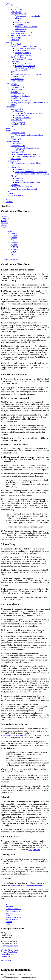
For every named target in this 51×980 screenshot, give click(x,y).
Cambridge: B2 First (23, 64)
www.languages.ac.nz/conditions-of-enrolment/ (26, 885)
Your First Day (16, 120)
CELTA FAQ (20, 150)
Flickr (8, 924)
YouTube (4, 223)
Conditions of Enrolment (20, 96)
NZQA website (34, 850)
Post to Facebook (13, 911)
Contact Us (10, 193)
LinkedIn (4, 225)
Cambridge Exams (18, 133)
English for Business (18, 57)
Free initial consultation (24, 169)
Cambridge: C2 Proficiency (26, 68)
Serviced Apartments (23, 118)
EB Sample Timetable (24, 59)
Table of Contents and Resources (28, 157)
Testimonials (15, 185)
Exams (8, 131)
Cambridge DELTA (18, 152)
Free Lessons (16, 159)
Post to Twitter (12, 920)
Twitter (4, 221)
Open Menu (6, 206)
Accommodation (17, 109)
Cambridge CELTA (18, 146)
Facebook (5, 216)
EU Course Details (23, 51)
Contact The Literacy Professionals (24, 189)
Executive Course (17, 76)
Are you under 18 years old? (21, 100)
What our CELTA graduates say (27, 148)
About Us (9, 5)
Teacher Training (12, 141)
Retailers (9, 202)
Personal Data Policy (9, 952)
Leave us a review (17, 195)
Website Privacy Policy (10, 950)
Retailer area (6, 960)
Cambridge (15, 61)
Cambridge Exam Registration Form (29, 135)
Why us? (14, 176)
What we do (15, 167)
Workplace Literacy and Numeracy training (32, 174)
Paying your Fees (17, 94)
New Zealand (16, 12)
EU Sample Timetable (24, 55)
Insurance (14, 92)
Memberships (16, 38)
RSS (7, 904)
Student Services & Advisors (26, 27)
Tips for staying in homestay (31, 113)
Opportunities (21, 31)
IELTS (13, 72)
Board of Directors (23, 22)
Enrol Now (15, 85)
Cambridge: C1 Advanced (25, 66)
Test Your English (17, 87)
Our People (15, 20)
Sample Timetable (17, 81)
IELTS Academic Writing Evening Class (26, 74)
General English (17, 44)
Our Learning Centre (18, 14)
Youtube (9, 922)
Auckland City (16, 9)
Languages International (10, 259)
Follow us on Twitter (14, 917)
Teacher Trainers (17, 144)
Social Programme (18, 122)
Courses (9, 42)
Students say (11, 128)
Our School (15, 7)
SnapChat (5, 227)
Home (8, 3)
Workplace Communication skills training (31, 172)
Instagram (5, 219)
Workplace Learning (14, 161)
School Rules (16, 98)
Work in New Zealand (19, 124)
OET (12, 137)
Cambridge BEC (22, 70)
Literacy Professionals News (21, 187)
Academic (19, 25)
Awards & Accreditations (20, 35)
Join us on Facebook (14, 909)
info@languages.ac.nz (9, 946)
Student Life (11, 107)
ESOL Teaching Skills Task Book (23, 154)
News (8, 191)
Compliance (6, 956)
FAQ (12, 126)
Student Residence (22, 115)
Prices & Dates (16, 89)
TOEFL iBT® (16, 139)
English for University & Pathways (24, 46)
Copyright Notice (8, 954)
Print (8, 902)
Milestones (15, 40)
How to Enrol (11, 83)
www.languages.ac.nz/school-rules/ (14, 735)
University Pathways (23, 53)
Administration (21, 29)
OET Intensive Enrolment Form (28, 182)
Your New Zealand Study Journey (28, 48)
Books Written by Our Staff (21, 33)
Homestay (19, 111)
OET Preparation (17, 79)
